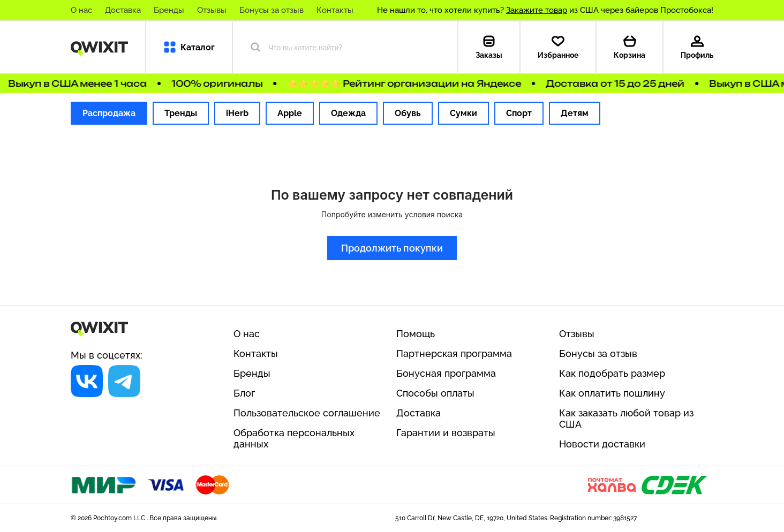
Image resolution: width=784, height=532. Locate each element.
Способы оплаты (435, 393)
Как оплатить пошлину (612, 393)
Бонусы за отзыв (272, 10)
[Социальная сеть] (87, 381)
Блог (244, 393)
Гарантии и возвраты (446, 433)
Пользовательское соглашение (307, 413)
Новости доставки (602, 444)
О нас (81, 10)
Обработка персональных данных (294, 438)
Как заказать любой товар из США (626, 419)
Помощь (416, 334)
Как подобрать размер (612, 373)
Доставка (123, 10)
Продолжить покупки (392, 248)
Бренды (169, 10)
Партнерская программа (454, 354)
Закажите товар (537, 10)
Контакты (335, 10)
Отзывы (212, 10)
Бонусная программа (446, 373)
